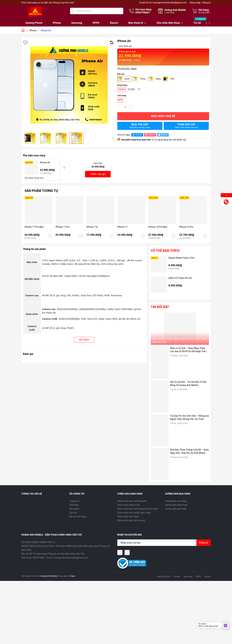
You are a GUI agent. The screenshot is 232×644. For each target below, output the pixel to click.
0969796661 (143, 13)
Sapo (73, 576)
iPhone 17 (122, 227)
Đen (173, 79)
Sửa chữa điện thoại (168, 23)
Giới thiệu (74, 505)
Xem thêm (84, 340)
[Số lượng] (125, 107)
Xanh (127, 79)
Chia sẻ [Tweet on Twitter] (162, 135)
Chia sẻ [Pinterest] (150, 135)
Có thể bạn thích (165, 251)
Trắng (143, 79)
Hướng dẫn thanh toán (176, 505)
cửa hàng (169, 13)
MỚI (120, 100)
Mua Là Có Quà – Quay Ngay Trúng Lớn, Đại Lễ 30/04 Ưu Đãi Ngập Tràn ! (189, 350)
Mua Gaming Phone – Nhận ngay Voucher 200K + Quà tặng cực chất (179, 340)
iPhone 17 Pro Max (34, 227)
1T (139, 89)
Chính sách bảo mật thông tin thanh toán (138, 509)
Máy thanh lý (136, 23)
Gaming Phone (34, 23)
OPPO (96, 23)
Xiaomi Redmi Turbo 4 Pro (182, 258)
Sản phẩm (74, 509)
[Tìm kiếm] (73, 11)
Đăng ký (207, 3)
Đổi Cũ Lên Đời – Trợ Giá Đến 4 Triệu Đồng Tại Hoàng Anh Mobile (188, 384)
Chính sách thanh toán (128, 505)
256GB (122, 89)
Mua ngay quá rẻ (163, 116)
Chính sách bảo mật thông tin (132, 501)
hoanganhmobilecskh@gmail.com (170, 3)
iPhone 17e (92, 227)
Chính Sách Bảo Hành (128, 517)
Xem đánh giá (125, 46)
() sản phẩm (204, 13)
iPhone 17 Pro (63, 227)
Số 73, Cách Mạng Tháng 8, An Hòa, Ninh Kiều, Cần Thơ (57, 554)
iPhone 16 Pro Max (158, 227)
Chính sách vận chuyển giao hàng (134, 513)
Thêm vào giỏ (186, 126)
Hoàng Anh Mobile (49, 576)
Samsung (77, 23)
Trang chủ (74, 501)
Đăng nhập (195, 3)
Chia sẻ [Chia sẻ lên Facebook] (137, 135)
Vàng (158, 79)
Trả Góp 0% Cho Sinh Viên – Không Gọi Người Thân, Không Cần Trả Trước (190, 417)
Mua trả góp (140, 126)
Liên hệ (73, 513)
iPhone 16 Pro (186, 227)
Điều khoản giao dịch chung (131, 520)
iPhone (57, 23)
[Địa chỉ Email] (164, 543)
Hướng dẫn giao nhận (176, 509)
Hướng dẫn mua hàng (176, 501)
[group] (69, 85)
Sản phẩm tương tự (41, 191)
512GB (131, 89)
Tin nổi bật (160, 307)
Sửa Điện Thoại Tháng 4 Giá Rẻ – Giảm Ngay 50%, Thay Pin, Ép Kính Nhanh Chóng (190, 451)
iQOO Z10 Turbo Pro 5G (180, 278)
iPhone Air (45, 162)
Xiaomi (114, 23)
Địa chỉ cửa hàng (78, 517)
